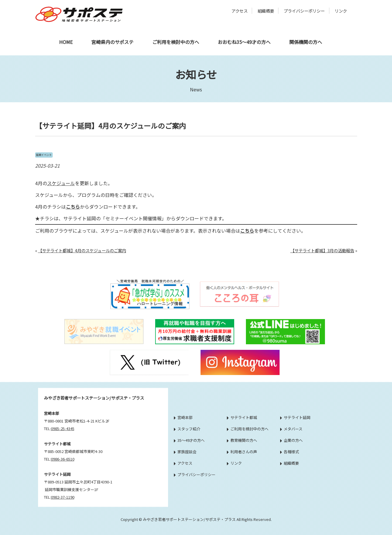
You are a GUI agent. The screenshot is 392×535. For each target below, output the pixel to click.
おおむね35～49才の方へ (244, 42)
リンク (341, 11)
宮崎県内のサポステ (112, 42)
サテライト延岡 (295, 417)
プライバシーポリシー (304, 11)
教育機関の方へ (242, 440)
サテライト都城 (242, 417)
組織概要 (266, 11)
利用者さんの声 (242, 452)
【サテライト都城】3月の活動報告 (322, 250)
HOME (66, 42)
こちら (73, 207)
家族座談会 (185, 452)
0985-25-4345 (63, 428)
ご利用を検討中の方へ (176, 42)
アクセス (240, 11)
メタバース (291, 429)
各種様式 (290, 452)
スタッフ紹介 (187, 429)
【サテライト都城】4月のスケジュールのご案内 (82, 250)
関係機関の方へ (306, 42)
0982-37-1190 (63, 497)
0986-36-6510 (63, 459)
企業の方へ (291, 440)
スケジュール (61, 183)
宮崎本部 (183, 417)
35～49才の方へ (189, 440)
